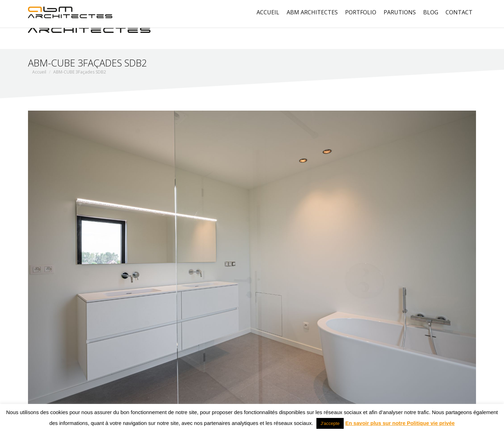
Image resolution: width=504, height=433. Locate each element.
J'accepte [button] (330, 423)
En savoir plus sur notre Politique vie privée (400, 423)
